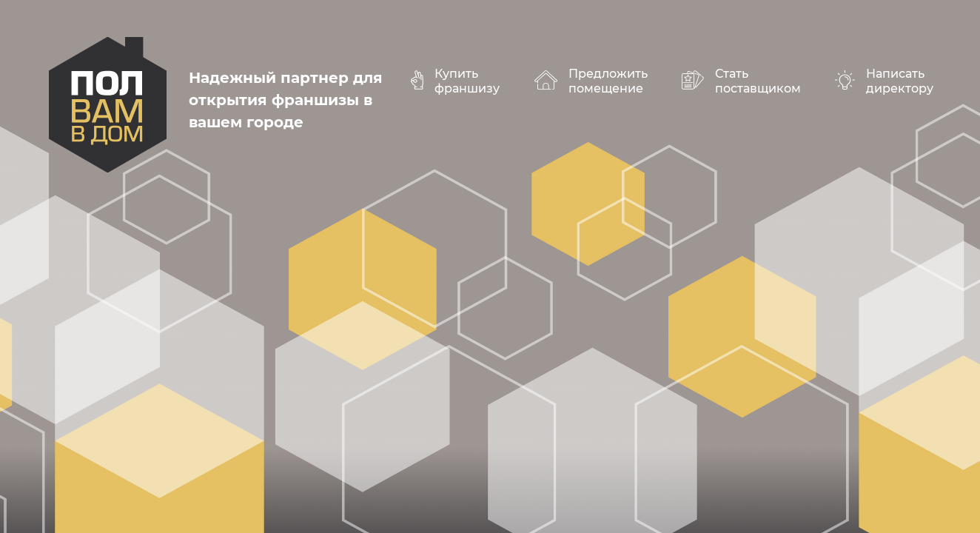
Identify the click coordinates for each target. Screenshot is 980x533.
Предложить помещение (608, 81)
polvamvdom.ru (108, 105)
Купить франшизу (467, 81)
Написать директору (900, 81)
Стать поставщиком (758, 81)
